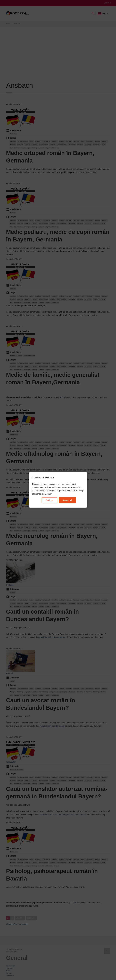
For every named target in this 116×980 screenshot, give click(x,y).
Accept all (67, 500)
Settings (49, 500)
